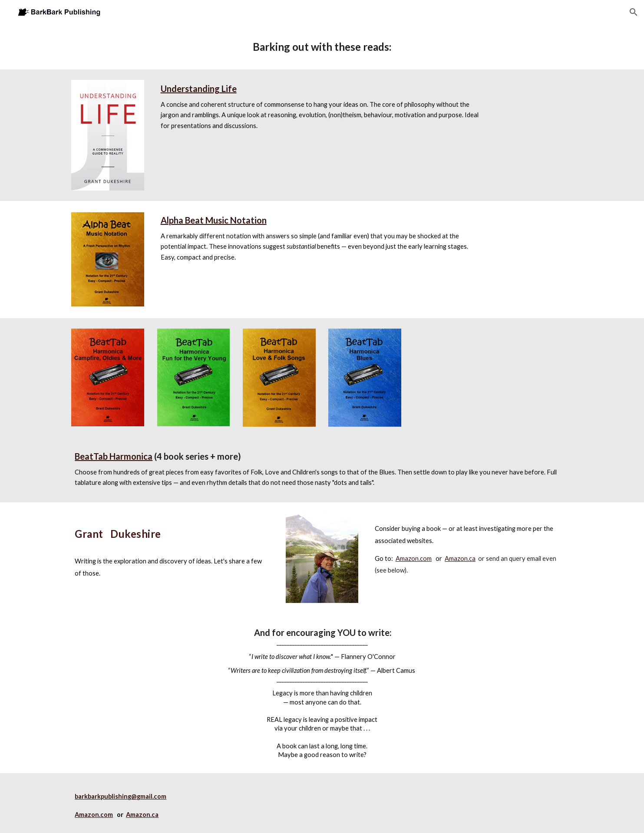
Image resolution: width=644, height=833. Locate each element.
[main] (322, 47)
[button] (634, 12)
